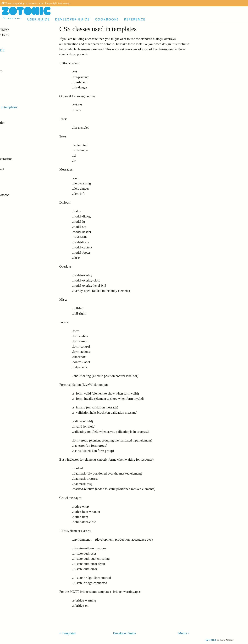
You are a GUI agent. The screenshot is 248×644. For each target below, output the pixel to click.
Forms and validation (20, 123)
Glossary (12, 221)
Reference (135, 19)
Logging (12, 174)
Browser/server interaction (24, 159)
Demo (8, 40)
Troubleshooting (17, 190)
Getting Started (16, 61)
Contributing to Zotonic (22, 195)
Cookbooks (107, 19)
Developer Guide (72, 19)
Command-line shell (20, 169)
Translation (14, 133)
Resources (13, 97)
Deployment (14, 185)
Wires (10, 138)
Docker (11, 66)
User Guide (38, 19)
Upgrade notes (16, 205)
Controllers (14, 86)
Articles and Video (21, 30)
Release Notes (16, 200)
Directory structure (19, 71)
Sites (9, 76)
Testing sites (15, 179)
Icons (10, 117)
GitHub (211, 640)
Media (10, 112)
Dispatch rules (16, 92)
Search (12, 19)
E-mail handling (17, 164)
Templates (13, 102)
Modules (12, 148)
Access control (16, 143)
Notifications (15, 154)
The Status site (16, 81)
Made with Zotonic (21, 35)
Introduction (14, 55)
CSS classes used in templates (26, 107)
